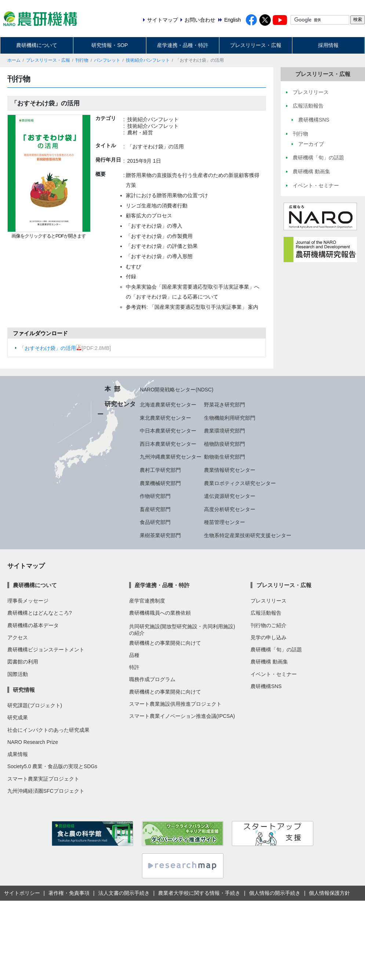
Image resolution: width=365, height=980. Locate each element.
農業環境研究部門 (225, 431)
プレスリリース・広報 (256, 45)
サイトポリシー (22, 893)
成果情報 (18, 754)
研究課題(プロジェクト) (35, 705)
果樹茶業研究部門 (160, 535)
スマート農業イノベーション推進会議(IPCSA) (182, 716)
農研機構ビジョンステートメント (46, 650)
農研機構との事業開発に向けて (165, 643)
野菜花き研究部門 (225, 405)
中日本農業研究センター (168, 431)
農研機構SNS (266, 686)
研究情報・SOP (109, 45)
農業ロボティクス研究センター (240, 483)
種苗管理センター (225, 522)
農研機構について (37, 45)
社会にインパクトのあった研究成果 (48, 730)
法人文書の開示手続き (124, 893)
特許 (134, 667)
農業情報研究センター (230, 470)
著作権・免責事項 (69, 893)
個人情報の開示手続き (275, 893)
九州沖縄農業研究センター (171, 457)
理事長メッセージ (28, 601)
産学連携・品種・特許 (183, 45)
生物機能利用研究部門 (230, 418)
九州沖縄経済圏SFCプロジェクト (46, 791)
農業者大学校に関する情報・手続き (199, 893)
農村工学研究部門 (160, 470)
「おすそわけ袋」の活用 (51, 348)
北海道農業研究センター (168, 405)
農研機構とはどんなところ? (40, 613)
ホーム (14, 60)
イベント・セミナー (274, 674)
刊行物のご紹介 (269, 625)
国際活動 (18, 674)
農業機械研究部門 (160, 483)
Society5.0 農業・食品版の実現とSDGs (52, 766)
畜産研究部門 (155, 509)
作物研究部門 (155, 496)
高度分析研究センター (230, 509)
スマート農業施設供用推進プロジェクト (175, 704)
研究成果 (18, 717)
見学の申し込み (269, 637)
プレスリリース (269, 601)
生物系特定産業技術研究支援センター (248, 535)
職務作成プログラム (152, 679)
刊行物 (82, 60)
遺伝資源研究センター (230, 496)
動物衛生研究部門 (225, 457)
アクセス (18, 637)
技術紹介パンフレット (148, 60)
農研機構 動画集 (269, 662)
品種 (134, 655)
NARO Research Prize (33, 742)
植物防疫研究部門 (225, 444)
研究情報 (24, 690)
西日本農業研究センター (168, 444)
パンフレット (107, 60)
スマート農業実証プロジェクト (43, 779)
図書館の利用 (23, 662)
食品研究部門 (155, 522)
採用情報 (328, 45)
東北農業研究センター (165, 418)
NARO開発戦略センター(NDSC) (176, 390)
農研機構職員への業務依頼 (160, 613)
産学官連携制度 (147, 601)
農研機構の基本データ (33, 625)
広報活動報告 (266, 613)
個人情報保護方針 (329, 893)
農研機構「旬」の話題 (276, 650)
